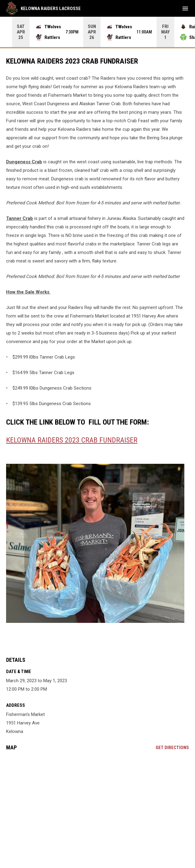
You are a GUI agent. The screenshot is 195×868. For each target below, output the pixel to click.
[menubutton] (185, 9)
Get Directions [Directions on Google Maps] (172, 748)
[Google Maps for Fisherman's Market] (97, 802)
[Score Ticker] (97, 32)
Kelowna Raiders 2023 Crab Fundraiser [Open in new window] (72, 440)
